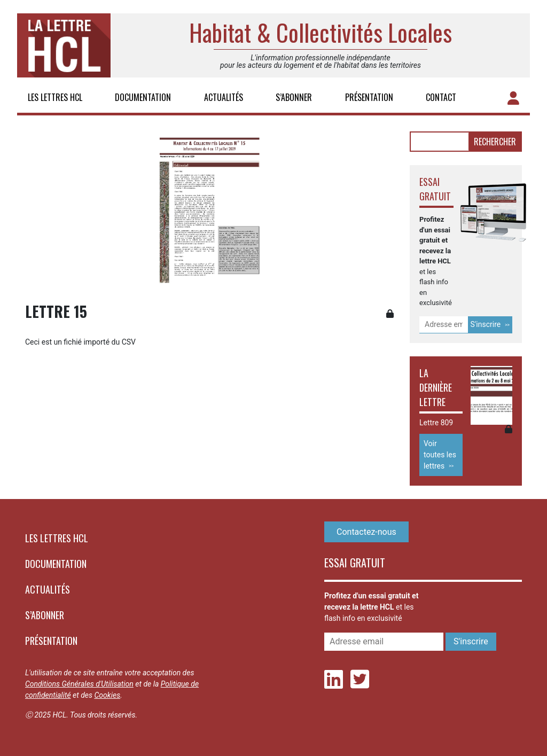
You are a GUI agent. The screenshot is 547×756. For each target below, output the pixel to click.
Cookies (107, 695)
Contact (441, 97)
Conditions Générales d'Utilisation (79, 684)
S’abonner (294, 97)
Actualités (224, 97)
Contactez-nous (366, 532)
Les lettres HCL (55, 97)
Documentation (143, 97)
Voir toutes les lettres (440, 455)
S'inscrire (486, 324)
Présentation (369, 97)
